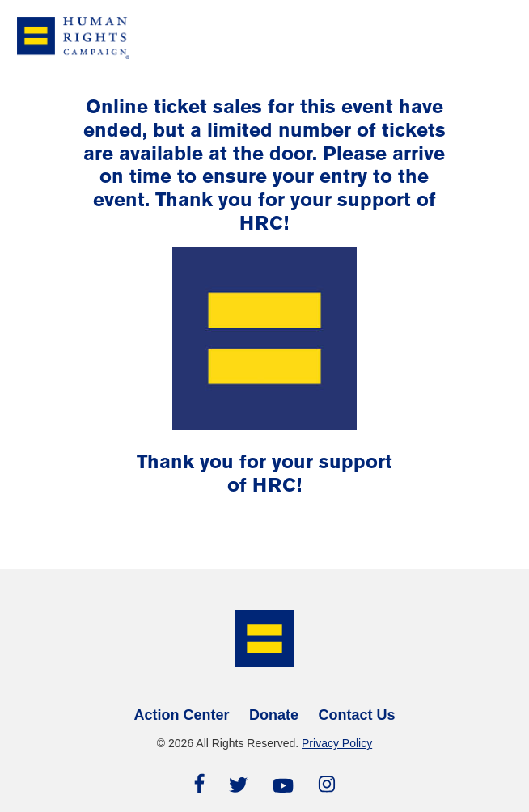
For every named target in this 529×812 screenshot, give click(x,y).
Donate (274, 715)
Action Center (182, 715)
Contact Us (356, 715)
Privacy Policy (337, 743)
